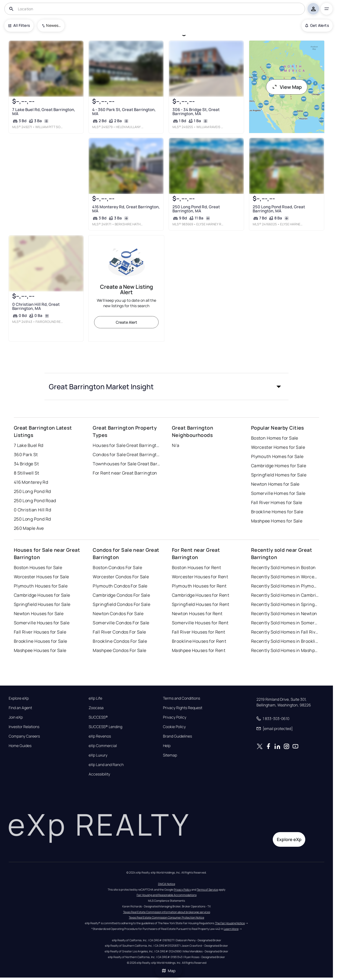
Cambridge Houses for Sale (42, 595)
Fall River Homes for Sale (277, 502)
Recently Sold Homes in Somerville (285, 623)
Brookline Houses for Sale (41, 641)
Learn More (231, 929)
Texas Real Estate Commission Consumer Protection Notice (166, 917)
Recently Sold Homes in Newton (284, 614)
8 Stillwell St (27, 473)
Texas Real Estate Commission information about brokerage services (167, 912)
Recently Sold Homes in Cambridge (285, 595)
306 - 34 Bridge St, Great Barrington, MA (196, 112)
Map (169, 971)
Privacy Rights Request (183, 708)
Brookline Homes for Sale (277, 512)
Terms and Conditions (182, 698)
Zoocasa (96, 708)
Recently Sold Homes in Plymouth (285, 586)
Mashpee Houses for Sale (40, 650)
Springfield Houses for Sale (42, 604)
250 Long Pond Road (35, 501)
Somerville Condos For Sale (121, 623)
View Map (287, 87)
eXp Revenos (100, 736)
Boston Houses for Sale (38, 567)
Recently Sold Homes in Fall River (285, 632)
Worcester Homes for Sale (278, 447)
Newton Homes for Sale (275, 484)
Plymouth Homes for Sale (277, 456)
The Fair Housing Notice (230, 923)
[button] (166, 387)
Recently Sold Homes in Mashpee (285, 650)
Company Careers (24, 736)
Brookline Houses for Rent (199, 641)
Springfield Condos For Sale (121, 604)
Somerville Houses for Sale (42, 623)
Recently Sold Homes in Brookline (285, 641)
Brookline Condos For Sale (120, 641)
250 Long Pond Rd (32, 491)
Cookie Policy (174, 727)
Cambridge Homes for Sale (279, 466)
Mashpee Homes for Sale (277, 521)
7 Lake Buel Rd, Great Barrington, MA (43, 112)
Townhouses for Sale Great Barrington (127, 464)
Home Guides (20, 746)
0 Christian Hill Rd (32, 510)
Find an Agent (20, 708)
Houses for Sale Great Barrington (127, 445)
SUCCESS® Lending (105, 727)
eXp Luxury (98, 755)
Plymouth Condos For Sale (120, 586)
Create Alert (126, 322)
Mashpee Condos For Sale (119, 650)
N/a (176, 445)
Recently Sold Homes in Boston (283, 567)
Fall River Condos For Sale (119, 632)
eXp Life (95, 698)
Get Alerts (317, 25)
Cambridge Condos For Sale (121, 595)
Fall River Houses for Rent (198, 632)
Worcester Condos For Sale (121, 577)
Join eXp (16, 717)
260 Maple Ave (29, 528)
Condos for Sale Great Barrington (127, 455)
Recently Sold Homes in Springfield (285, 604)
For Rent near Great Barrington (125, 473)
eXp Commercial (103, 746)
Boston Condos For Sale (117, 567)
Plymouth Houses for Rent (199, 586)
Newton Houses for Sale (39, 614)
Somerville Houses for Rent (200, 623)
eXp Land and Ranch (106, 765)
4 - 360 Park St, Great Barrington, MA (124, 112)
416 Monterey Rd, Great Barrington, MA (126, 209)
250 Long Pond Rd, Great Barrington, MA (196, 209)
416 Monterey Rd (31, 482)
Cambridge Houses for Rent (200, 595)
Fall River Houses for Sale (40, 632)
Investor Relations (24, 727)
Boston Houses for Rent (197, 567)
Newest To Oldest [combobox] (53, 25)
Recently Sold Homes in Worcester (285, 577)
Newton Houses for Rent (197, 614)
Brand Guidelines (177, 736)
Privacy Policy (175, 717)
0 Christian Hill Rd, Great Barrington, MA (36, 306)
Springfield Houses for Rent (201, 604)
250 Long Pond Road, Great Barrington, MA (279, 209)
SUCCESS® (98, 717)
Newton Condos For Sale (118, 614)
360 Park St (26, 455)
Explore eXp (19, 698)
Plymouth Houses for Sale (41, 586)
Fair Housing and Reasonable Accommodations (167, 895)
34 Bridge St (26, 464)
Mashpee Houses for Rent (199, 650)
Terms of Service (207, 890)
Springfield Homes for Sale (279, 475)
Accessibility (99, 774)
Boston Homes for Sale (275, 438)
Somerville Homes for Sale (278, 493)
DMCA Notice (167, 884)
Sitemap (170, 755)
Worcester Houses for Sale (41, 577)
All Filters (19, 25)
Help (167, 746)
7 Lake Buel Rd (29, 445)
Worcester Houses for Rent (200, 577)
